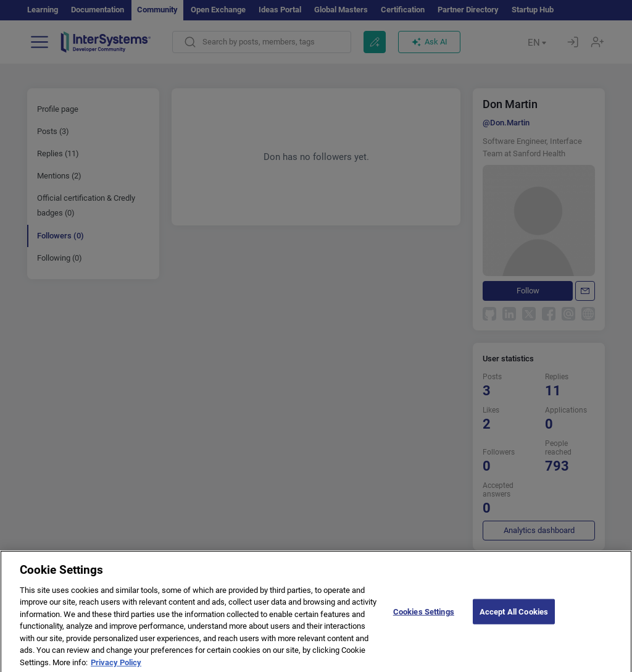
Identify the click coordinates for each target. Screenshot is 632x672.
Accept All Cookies (514, 617)
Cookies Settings (424, 617)
